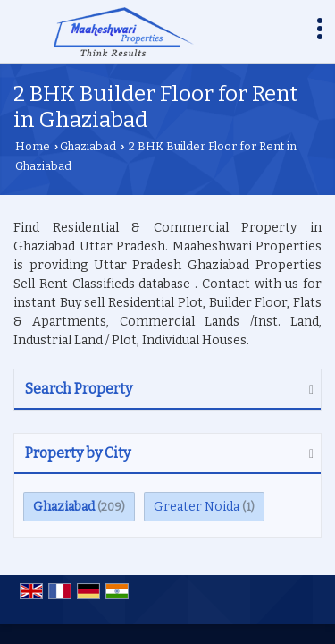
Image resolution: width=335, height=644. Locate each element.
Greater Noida (197, 507)
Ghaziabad (88, 146)
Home (33, 146)
